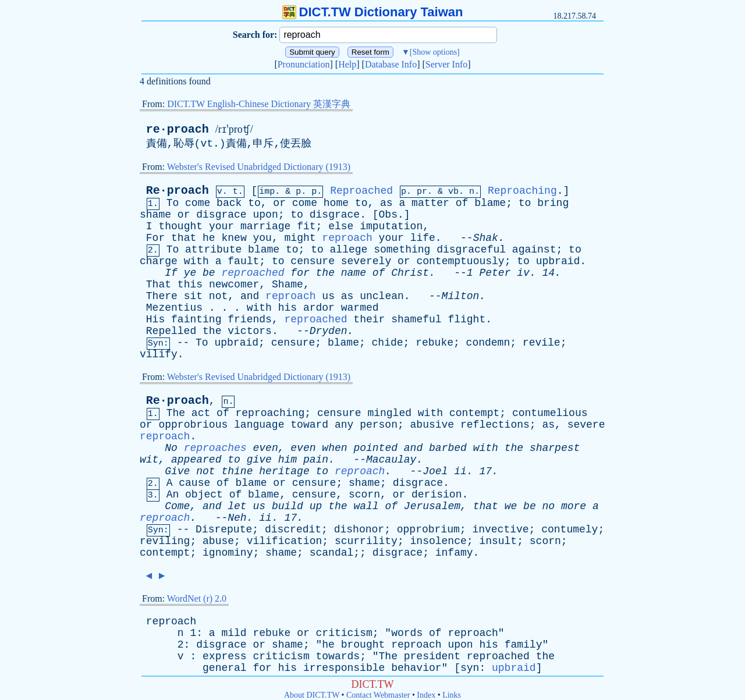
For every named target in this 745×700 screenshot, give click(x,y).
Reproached (361, 191)
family (524, 645)
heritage (284, 471)
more (574, 506)
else (341, 226)
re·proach (178, 129)
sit (193, 296)
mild (234, 633)
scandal (332, 553)
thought (180, 226)
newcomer (234, 285)
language (259, 425)
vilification (285, 541)
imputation (391, 226)
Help (347, 64)
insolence (439, 541)
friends (250, 319)
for (300, 273)
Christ (410, 273)
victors (250, 331)
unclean (382, 296)
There (162, 296)
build (288, 506)
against (534, 250)
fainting (196, 319)
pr (422, 192)
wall (366, 506)
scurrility (366, 541)
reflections (495, 425)
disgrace (221, 215)
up (316, 506)
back (229, 203)
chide (388, 343)
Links (452, 695)
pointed (375, 448)
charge (159, 261)
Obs (388, 215)
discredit (293, 530)
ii (460, 471)
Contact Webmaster (378, 695)
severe (586, 425)
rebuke (434, 343)
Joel (435, 471)
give (259, 460)
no (549, 506)
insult (498, 541)
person (379, 425)
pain (316, 460)
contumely (570, 530)
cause (194, 483)
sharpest (555, 448)
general (225, 668)
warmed (360, 308)
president (432, 656)
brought (363, 645)
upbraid (558, 261)
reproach (347, 238)
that (184, 238)
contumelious (550, 413)
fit (306, 226)
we (511, 506)
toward (309, 425)
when (334, 448)
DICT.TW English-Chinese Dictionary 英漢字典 (259, 104)
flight (466, 319)
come (198, 203)
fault (243, 261)
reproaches (215, 448)
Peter (495, 273)
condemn (488, 343)
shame (155, 215)
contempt (474, 413)
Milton (461, 296)
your (221, 226)
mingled (389, 413)
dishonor (359, 530)
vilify (159, 354)
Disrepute (224, 530)
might (300, 238)
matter (430, 203)
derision (437, 495)
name (354, 273)
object (204, 495)
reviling (165, 541)
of (462, 203)
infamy (454, 553)
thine (237, 471)
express (225, 656)
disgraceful (471, 250)
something (402, 250)
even (265, 448)
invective (500, 530)
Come (177, 506)
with (196, 261)
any (344, 425)
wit (149, 460)
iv (523, 273)
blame (490, 203)
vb (453, 192)
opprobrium (428, 530)
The (176, 413)
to (254, 203)
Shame (288, 285)
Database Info (391, 64)
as (386, 203)
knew (234, 238)
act (201, 413)
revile (542, 343)
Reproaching (522, 191)
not (218, 296)
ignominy (228, 553)
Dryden (329, 331)
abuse (218, 541)
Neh (237, 518)
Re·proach (178, 191)
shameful (416, 319)
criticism (344, 633)
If (171, 273)
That (159, 285)
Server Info (446, 64)
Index (426, 695)
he (209, 238)
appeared (196, 460)
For (155, 238)
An (173, 495)
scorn (364, 495)
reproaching (270, 413)
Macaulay (391, 460)
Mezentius (174, 308)
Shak (486, 238)
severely (366, 261)
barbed (448, 448)
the (325, 273)
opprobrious (193, 425)
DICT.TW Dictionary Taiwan (373, 12)
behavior (416, 668)
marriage (265, 226)
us (328, 296)
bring (553, 203)
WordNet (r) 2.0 (197, 598)
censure (313, 261)
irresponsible (344, 668)
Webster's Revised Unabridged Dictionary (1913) (259, 167)
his (288, 308)
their (369, 319)
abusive (432, 425)
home (336, 203)
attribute (213, 250)
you (262, 238)
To (173, 203)
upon (265, 215)
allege (349, 250)
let (237, 506)
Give (177, 471)
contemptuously (460, 261)
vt (207, 144)
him (288, 460)
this (190, 285)
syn (470, 668)
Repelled (171, 331)
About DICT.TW (312, 695)
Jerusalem (432, 506)
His (155, 319)
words (407, 633)
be (209, 273)
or (279, 203)
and (250, 296)
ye (190, 273)
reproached (253, 273)
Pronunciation (304, 64)
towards (338, 656)
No (171, 448)
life (423, 238)
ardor (319, 308)
